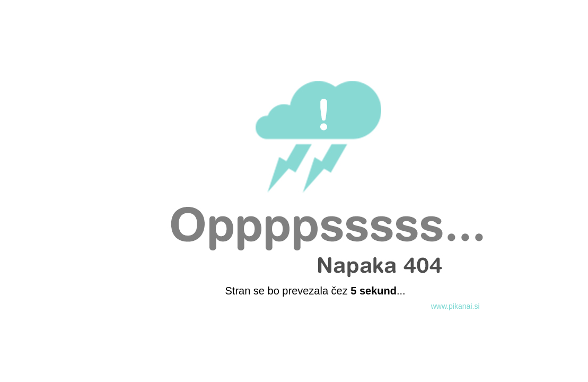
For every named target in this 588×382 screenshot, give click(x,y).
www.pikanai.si (455, 306)
